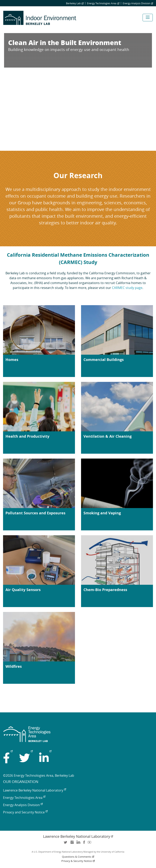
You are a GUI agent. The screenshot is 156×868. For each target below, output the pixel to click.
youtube (90, 844)
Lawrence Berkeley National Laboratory (35, 790)
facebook (84, 844)
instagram (72, 844)
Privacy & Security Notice (78, 861)
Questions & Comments (78, 857)
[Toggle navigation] (148, 18)
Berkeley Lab (75, 3)
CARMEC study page (127, 288)
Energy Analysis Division (138, 3)
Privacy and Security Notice (25, 812)
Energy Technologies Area (103, 3)
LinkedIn (78, 844)
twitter (66, 844)
